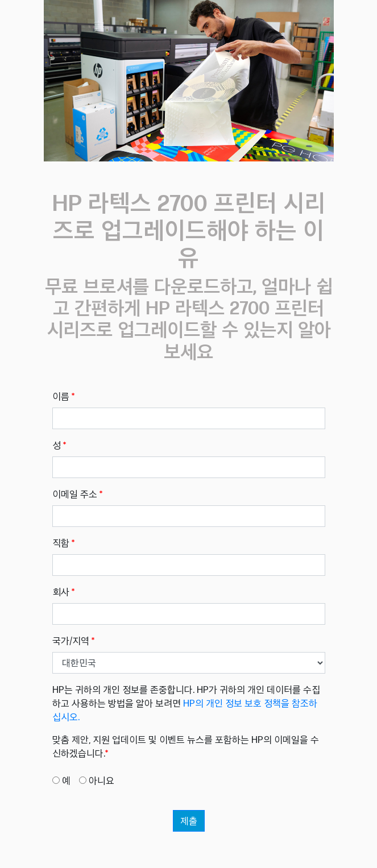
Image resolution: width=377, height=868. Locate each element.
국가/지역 (73, 641)
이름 (63, 396)
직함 (63, 543)
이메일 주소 (77, 494)
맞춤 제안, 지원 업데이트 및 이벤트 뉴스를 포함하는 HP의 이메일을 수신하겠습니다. (186, 746)
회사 (63, 592)
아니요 (101, 780)
